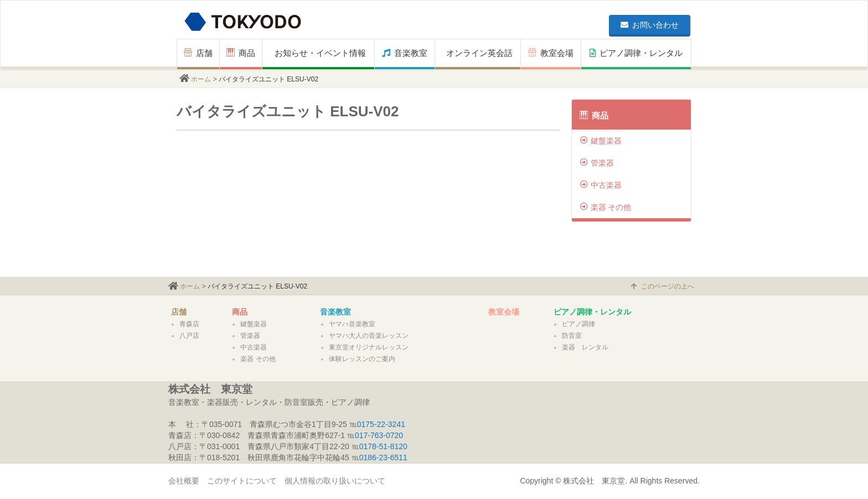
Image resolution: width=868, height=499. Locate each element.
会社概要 (184, 481)
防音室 (572, 336)
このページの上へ (663, 286)
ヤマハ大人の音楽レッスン (369, 336)
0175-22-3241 (381, 424)
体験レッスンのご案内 (362, 359)
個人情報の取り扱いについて (335, 481)
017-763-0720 (379, 435)
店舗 (198, 53)
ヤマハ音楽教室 (352, 324)
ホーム (201, 79)
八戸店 (189, 336)
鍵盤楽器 (601, 141)
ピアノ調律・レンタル (636, 53)
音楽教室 (405, 53)
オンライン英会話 (479, 53)
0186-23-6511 (383, 457)
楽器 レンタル (585, 347)
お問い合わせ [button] (650, 25)
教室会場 (551, 53)
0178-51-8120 (383, 446)
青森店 (189, 324)
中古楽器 (601, 185)
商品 (241, 53)
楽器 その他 (606, 207)
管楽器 (597, 163)
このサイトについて (242, 481)
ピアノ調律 (578, 324)
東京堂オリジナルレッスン (369, 347)
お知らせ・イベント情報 (320, 53)
